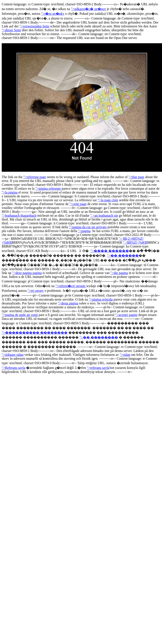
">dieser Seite (11, 30)
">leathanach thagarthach (19, 215)
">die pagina (119, 273)
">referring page (35, 177)
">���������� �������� (35, 333)
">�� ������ (123, 256)
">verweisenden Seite (34, 26)
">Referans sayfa (13, 368)
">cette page (78, 204)
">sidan (125, 355)
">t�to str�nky (53, 14)
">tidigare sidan (13, 355)
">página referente (48, 189)
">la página (10, 192)
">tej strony (36, 291)
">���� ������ (110, 251)
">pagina (84, 231)
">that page (136, 177)
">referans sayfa (98, 368)
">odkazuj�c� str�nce (88, 9)
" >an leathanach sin (104, 215)
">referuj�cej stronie (71, 286)
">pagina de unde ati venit (20, 315)
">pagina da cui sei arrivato (88, 227)
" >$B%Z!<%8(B (135, 242)
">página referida (101, 299)
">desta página (68, 303)
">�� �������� (99, 337)
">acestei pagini (126, 315)
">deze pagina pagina (27, 273)
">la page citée (108, 200)
